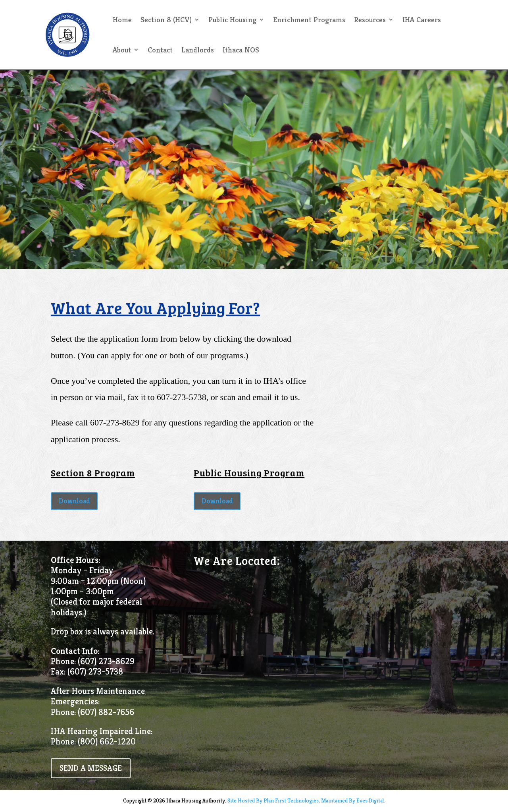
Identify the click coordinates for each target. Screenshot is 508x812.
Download (74, 501)
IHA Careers (422, 19)
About (122, 50)
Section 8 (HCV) (166, 19)
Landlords (198, 50)
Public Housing (232, 19)
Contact (160, 50)
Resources (370, 19)
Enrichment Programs (309, 19)
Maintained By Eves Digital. (353, 800)
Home (122, 19)
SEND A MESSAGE (91, 768)
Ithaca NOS (241, 50)
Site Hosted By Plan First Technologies (273, 800)
